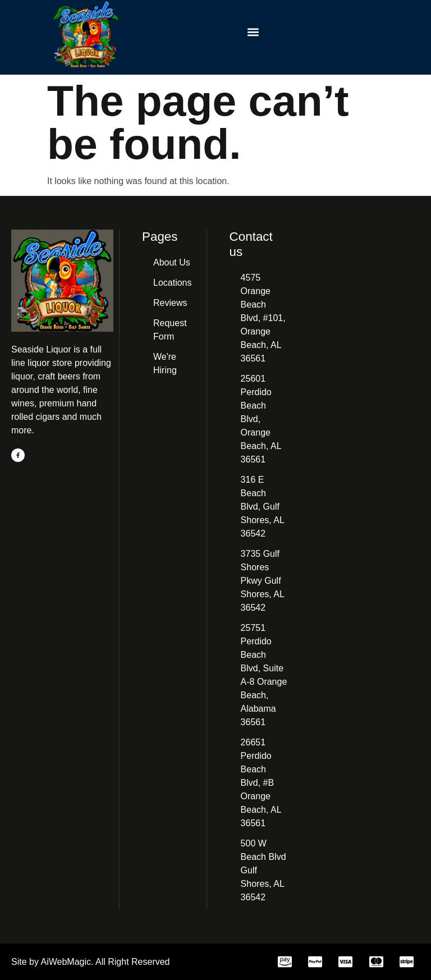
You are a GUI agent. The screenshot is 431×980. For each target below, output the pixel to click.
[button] (253, 32)
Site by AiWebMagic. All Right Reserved (91, 962)
